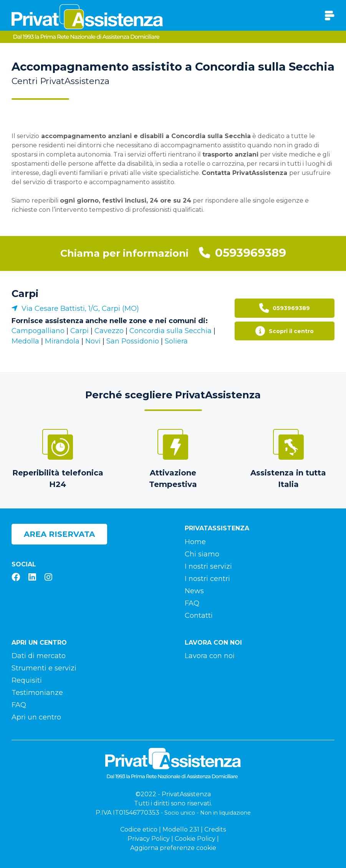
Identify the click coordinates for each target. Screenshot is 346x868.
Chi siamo (202, 554)
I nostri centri (207, 579)
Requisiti (27, 680)
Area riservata (59, 534)
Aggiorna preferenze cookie (173, 848)
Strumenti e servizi (44, 668)
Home (195, 542)
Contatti (199, 616)
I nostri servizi (208, 566)
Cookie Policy (195, 839)
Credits (215, 829)
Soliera (176, 341)
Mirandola (62, 341)
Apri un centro (36, 717)
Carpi (25, 293)
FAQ (192, 603)
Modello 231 (181, 829)
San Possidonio (133, 341)
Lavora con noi (210, 656)
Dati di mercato (39, 656)
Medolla (25, 341)
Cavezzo (109, 331)
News (194, 591)
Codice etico (139, 829)
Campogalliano (38, 331)
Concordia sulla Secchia (171, 331)
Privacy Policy (149, 839)
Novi (93, 341)
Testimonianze (37, 693)
